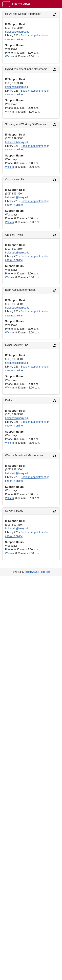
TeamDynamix (32, 572)
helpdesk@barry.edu (17, 32)
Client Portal (21, 4)
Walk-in (10, 56)
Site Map (46, 572)
